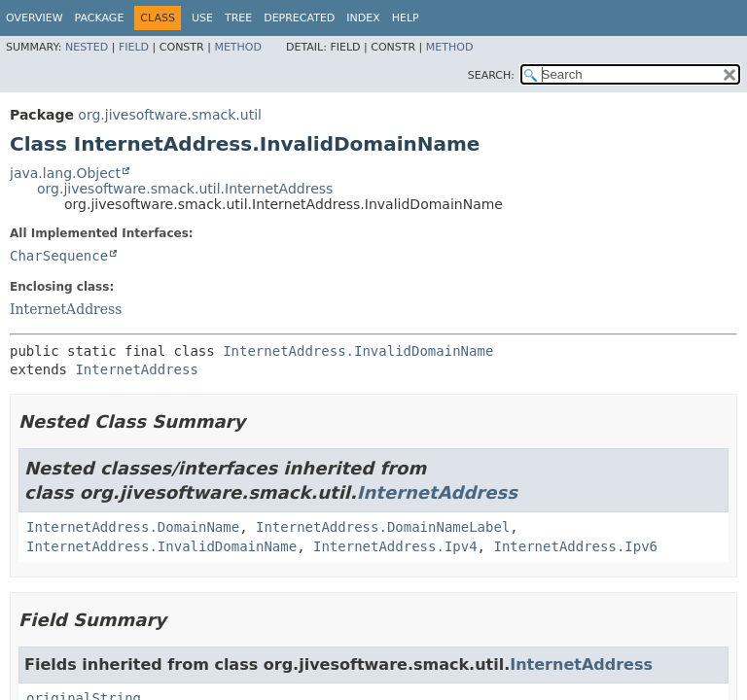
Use (202, 18)
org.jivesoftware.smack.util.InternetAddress (185, 189)
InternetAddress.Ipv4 (395, 546)
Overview (35, 18)
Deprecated (299, 18)
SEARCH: (491, 75)
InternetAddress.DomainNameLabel (383, 527)
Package (100, 18)
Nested (87, 47)
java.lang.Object (65, 173)
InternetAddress (66, 309)
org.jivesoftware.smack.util (170, 115)
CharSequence (59, 256)
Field (134, 47)
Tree (238, 18)
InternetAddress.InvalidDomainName (358, 351)
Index (363, 18)
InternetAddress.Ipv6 (575, 546)
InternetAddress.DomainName (133, 527)
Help (406, 18)
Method (238, 47)
